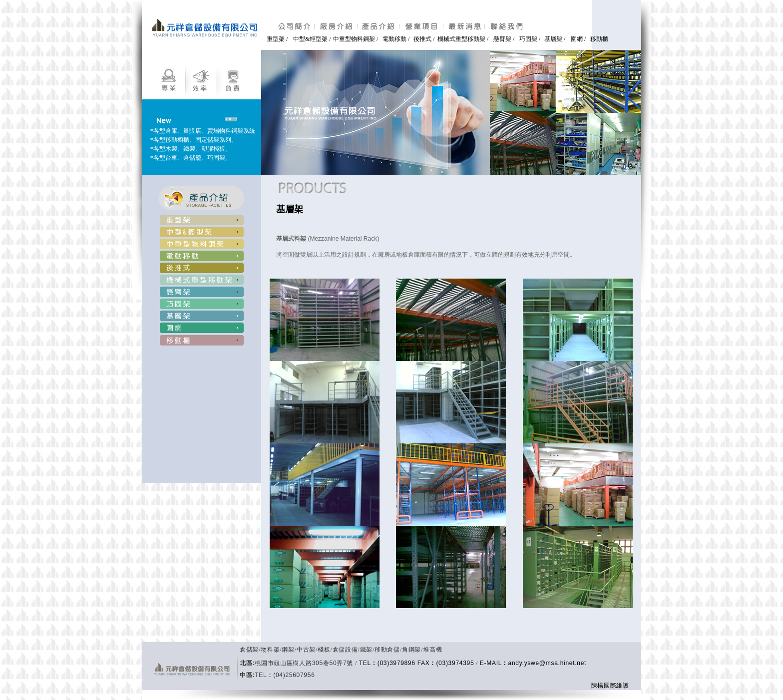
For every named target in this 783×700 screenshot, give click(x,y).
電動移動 (395, 39)
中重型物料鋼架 (354, 39)
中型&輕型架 (310, 39)
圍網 (577, 39)
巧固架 (528, 39)
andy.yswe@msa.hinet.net (548, 663)
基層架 (553, 39)
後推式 (423, 39)
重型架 (276, 39)
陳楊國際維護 (610, 686)
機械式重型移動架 (461, 39)
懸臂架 (503, 39)
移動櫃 (599, 39)
